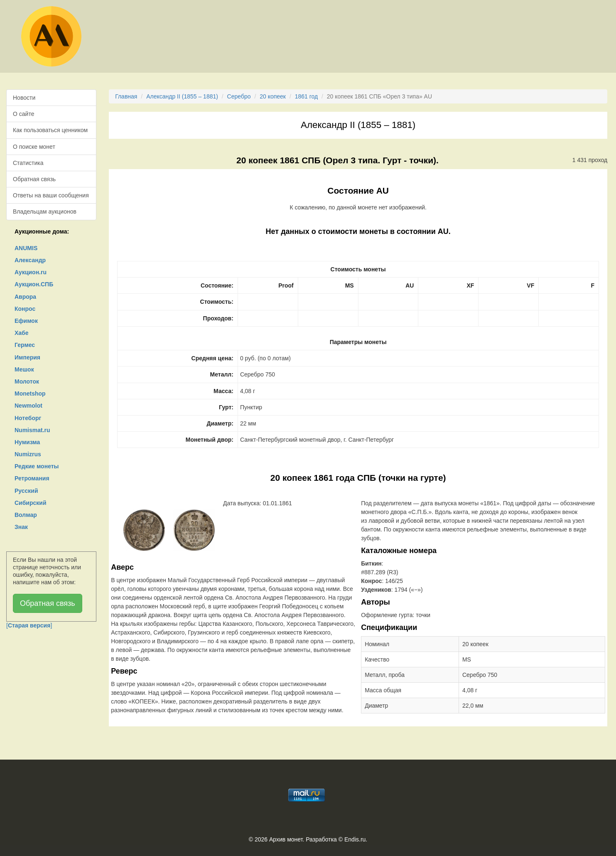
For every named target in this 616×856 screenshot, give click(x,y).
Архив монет (286, 839)
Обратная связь (34, 179)
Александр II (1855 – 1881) (182, 96)
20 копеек (273, 96)
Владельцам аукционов (45, 212)
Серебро (239, 96)
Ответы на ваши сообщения (51, 195)
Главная (126, 96)
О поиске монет (34, 147)
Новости (24, 98)
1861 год (306, 96)
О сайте (23, 114)
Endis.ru (355, 839)
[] (29, 625)
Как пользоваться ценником (50, 130)
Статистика (28, 163)
